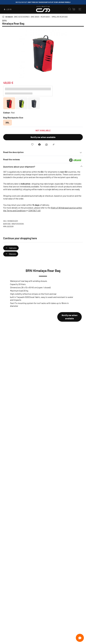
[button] (43, 167)
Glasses (11, 254)
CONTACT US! (34, 210)
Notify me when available (43, 137)
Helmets (11, 248)
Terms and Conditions (16, 210)
